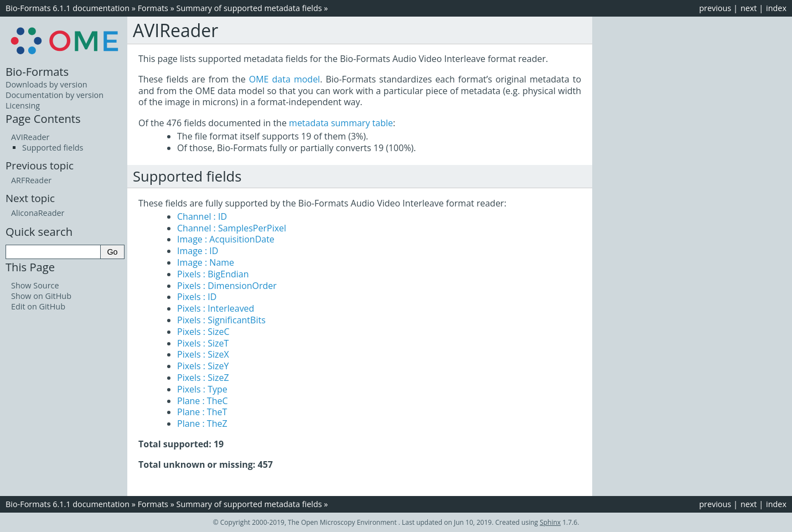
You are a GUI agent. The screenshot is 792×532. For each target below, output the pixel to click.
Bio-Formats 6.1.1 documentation (68, 8)
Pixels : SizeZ (203, 378)
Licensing (23, 105)
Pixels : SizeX (203, 354)
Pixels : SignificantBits (221, 320)
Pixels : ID (197, 297)
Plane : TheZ (202, 423)
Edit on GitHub (38, 306)
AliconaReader (38, 213)
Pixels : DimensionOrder (227, 286)
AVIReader (30, 137)
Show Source (35, 285)
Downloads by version (46, 84)
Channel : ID (202, 216)
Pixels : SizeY (203, 366)
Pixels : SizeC (203, 332)
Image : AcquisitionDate (226, 239)
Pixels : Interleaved (216, 308)
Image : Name (206, 262)
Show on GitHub (41, 296)
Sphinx (550, 522)
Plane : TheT (202, 412)
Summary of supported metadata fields (249, 8)
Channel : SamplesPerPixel (232, 228)
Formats (153, 8)
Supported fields (53, 148)
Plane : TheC (203, 401)
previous (715, 8)
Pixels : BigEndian (213, 274)
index (776, 8)
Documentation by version (55, 95)
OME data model (284, 79)
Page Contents (43, 118)
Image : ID (198, 251)
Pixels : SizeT (203, 343)
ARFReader (31, 180)
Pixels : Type (202, 389)
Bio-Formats (37, 71)
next (749, 8)
